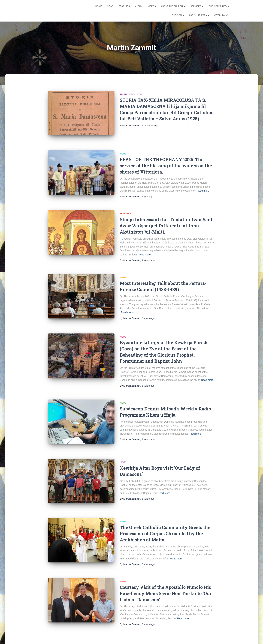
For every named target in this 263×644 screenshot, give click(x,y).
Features (124, 6)
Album (139, 6)
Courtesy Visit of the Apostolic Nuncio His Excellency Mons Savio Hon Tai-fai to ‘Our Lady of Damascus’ (166, 582)
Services (197, 6)
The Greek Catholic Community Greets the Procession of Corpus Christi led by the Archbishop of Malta (165, 522)
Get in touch (222, 15)
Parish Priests (199, 15)
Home (99, 6)
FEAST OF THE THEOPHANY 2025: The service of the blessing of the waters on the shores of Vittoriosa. (166, 163)
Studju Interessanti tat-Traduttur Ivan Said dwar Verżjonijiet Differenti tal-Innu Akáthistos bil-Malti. (166, 222)
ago (150, 126)
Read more (203, 187)
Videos (152, 6)
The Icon (178, 15)
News (110, 6)
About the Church (173, 6)
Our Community (219, 6)
